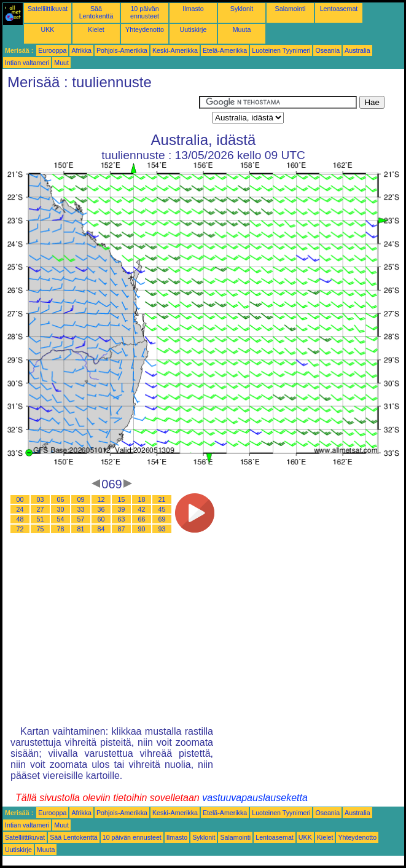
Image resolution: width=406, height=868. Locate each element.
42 (142, 509)
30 (61, 509)
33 (81, 509)
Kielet (96, 29)
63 (122, 519)
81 (81, 529)
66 (142, 519)
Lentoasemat (339, 9)
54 (61, 519)
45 (162, 509)
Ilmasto (193, 9)
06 (61, 499)
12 (101, 499)
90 (142, 529)
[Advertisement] (101, 111)
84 (101, 529)
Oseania (327, 50)
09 (81, 499)
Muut (61, 63)
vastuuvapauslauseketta (255, 798)
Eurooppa (52, 50)
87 (122, 529)
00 (20, 499)
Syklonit (242, 9)
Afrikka (81, 50)
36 (101, 509)
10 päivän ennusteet (145, 12)
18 (142, 499)
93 (162, 529)
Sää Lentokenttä (96, 12)
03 (41, 499)
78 (61, 529)
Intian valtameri (27, 63)
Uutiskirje (193, 29)
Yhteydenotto (145, 29)
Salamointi (291, 9)
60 (101, 519)
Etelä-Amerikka (225, 50)
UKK (48, 29)
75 (41, 529)
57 (81, 519)
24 (20, 509)
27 (41, 509)
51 (41, 519)
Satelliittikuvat (48, 9)
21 (162, 499)
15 (122, 499)
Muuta (242, 29)
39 (122, 509)
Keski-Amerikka (175, 50)
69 (162, 519)
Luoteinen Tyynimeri (281, 50)
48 (20, 519)
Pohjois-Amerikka (122, 50)
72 (20, 529)
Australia (357, 50)
